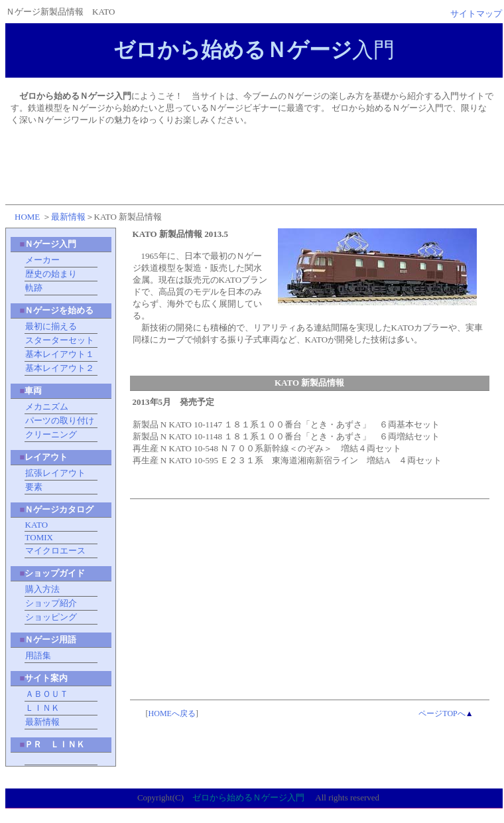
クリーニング (51, 434)
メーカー (42, 260)
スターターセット (60, 340)
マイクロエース (55, 551)
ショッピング (51, 617)
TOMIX (39, 537)
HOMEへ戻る (172, 713)
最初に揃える (51, 326)
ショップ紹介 (51, 603)
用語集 (38, 655)
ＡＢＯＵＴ (47, 694)
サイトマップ (476, 14)
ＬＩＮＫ (42, 708)
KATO (36, 525)
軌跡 (34, 288)
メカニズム (47, 407)
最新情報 (68, 217)
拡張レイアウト (55, 473)
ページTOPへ (442, 713)
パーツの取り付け (60, 420)
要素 (34, 487)
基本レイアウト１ (60, 354)
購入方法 (42, 589)
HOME (27, 217)
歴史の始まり (51, 274)
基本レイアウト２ (60, 368)
